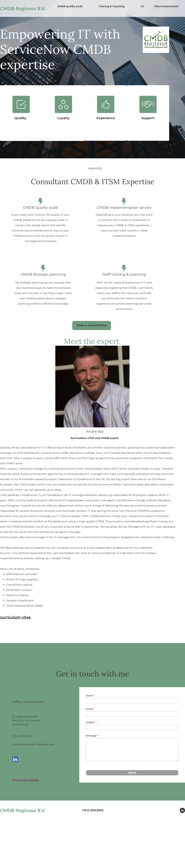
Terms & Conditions (26, 780)
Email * (90, 709)
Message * (92, 736)
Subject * (91, 722)
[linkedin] (15, 759)
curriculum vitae (15, 617)
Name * (90, 696)
